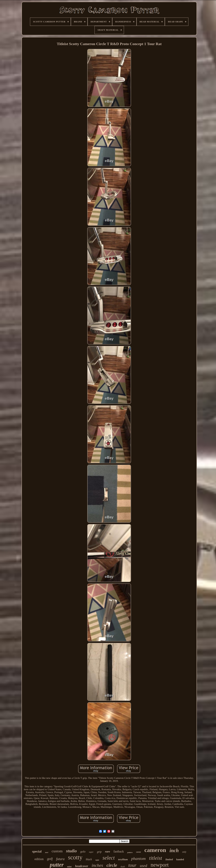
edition (39, 859)
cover (139, 852)
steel (47, 852)
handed (180, 859)
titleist (156, 858)
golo (83, 852)
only (184, 852)
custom (57, 851)
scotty (75, 857)
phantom (138, 859)
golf (50, 859)
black (89, 859)
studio (71, 851)
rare (107, 852)
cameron (155, 850)
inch (174, 850)
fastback (119, 851)
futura (60, 859)
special (37, 851)
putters (130, 852)
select (109, 858)
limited (169, 859)
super (91, 852)
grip (99, 852)
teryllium (123, 859)
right (97, 860)
